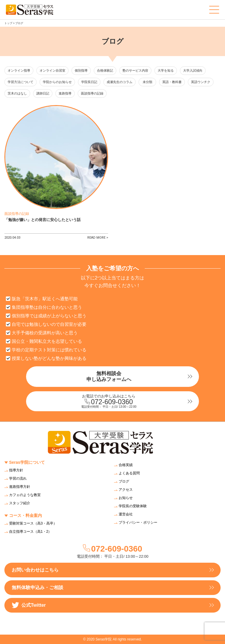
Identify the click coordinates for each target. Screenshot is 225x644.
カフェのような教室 (25, 495)
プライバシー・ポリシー (138, 522)
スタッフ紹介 (20, 503)
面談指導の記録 (92, 93)
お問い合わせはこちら (35, 570)
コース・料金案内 (25, 515)
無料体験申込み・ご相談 (37, 587)
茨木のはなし (17, 93)
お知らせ (126, 498)
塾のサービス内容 (135, 70)
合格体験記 (105, 70)
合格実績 (126, 465)
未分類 (148, 82)
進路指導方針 (20, 487)
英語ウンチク (201, 82)
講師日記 (43, 93)
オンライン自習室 (52, 70)
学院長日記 (89, 82)
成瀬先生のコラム (120, 82)
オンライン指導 (19, 70)
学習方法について (21, 82)
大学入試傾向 (193, 70)
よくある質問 (129, 473)
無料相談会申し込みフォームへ (109, 376)
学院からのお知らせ (57, 82)
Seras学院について (27, 462)
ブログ (124, 481)
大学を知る (166, 70)
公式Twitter (29, 605)
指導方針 (16, 470)
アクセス (126, 490)
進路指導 (65, 93)
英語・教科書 (172, 82)
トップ (8, 23)
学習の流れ (18, 478)
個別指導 (81, 70)
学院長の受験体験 (133, 506)
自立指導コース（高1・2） (30, 532)
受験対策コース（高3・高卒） (33, 523)
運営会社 (126, 514)
